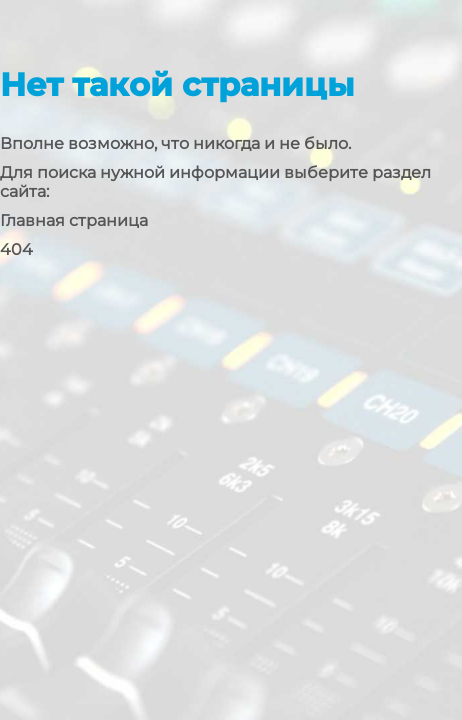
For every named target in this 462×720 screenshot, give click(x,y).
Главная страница (74, 220)
